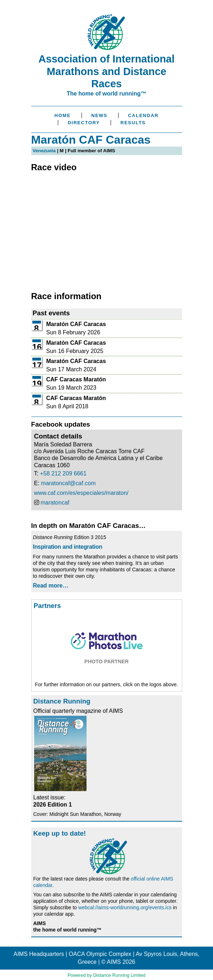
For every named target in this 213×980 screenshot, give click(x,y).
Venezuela (44, 151)
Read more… (51, 586)
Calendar (143, 115)
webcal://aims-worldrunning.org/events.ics (125, 907)
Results (133, 123)
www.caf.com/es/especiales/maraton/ (81, 493)
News (99, 115)
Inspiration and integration (68, 547)
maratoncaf (55, 503)
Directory (84, 123)
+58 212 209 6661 (63, 473)
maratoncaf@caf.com (68, 483)
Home (63, 115)
